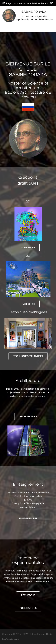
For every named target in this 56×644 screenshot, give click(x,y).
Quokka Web (12, 639)
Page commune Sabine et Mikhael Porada (25, 3)
